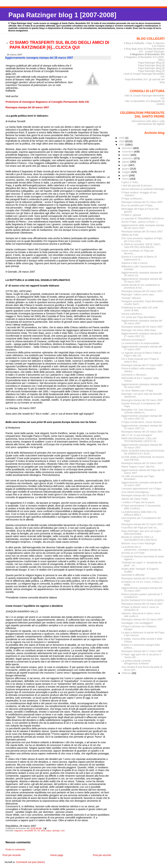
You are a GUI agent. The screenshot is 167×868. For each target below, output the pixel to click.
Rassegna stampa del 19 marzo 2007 (142, 604)
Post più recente (12, 855)
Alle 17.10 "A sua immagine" (137, 435)
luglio (125, 165)
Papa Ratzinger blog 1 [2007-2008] (62, 15)
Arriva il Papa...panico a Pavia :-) (139, 222)
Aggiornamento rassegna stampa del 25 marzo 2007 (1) (142, 427)
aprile (125, 175)
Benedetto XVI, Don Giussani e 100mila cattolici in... (139, 411)
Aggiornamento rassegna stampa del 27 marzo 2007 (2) (142, 335)
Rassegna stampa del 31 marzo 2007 (142, 202)
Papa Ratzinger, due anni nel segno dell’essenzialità (141, 532)
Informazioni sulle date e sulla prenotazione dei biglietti (148, 123)
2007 (122, 145)
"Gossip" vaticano (131, 298)
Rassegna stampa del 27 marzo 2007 (142, 365)
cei (39, 831)
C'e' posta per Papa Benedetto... (139, 317)
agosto (126, 162)
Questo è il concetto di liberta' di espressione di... (139, 258)
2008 (122, 141)
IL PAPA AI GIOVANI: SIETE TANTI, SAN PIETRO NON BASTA (141, 246)
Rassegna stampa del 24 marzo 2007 (142, 463)
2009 (122, 138)
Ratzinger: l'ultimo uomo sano (138, 294)
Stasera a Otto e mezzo (134, 263)
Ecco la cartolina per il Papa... (138, 205)
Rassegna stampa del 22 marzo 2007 (142, 524)
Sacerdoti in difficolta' (133, 575)
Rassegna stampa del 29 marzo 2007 (142, 291)
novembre (128, 152)
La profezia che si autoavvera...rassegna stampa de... (142, 548)
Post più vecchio (102, 855)
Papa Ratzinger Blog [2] (151, 71)
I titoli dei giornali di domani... (137, 186)
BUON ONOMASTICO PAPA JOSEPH (143, 600)
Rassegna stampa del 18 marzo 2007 (142, 619)
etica (43, 831)
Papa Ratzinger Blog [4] (151, 65)
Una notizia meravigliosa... (136, 492)
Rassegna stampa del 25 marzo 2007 (142, 432)
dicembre (128, 148)
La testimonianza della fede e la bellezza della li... (139, 513)
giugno (126, 169)
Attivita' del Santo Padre (135, 499)
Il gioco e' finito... (131, 182)
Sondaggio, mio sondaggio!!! (137, 623)
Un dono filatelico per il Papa (137, 391)
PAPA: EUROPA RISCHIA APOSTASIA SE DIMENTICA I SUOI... (143, 452)
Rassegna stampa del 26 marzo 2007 (142, 400)
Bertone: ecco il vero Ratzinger (138, 543)
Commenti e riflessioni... (135, 375)
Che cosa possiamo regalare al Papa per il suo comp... (142, 240)
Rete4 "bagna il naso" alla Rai (138, 467)
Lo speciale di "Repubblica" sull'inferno (143, 218)
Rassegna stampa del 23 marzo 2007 (142, 495)
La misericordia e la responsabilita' (140, 343)
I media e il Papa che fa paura (138, 502)
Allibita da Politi (130, 235)
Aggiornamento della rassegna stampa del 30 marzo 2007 (143, 227)
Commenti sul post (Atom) (30, 862)
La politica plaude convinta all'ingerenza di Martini (136, 662)
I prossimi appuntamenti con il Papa (141, 489)
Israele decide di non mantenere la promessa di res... (140, 286)
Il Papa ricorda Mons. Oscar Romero (142, 422)
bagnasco (19, 831)
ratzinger (56, 831)
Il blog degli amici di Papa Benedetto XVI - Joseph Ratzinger (144, 50)
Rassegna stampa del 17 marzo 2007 (142, 651)
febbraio (127, 673)
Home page (57, 855)
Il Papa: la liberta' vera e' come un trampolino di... (140, 608)
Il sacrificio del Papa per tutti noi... (140, 528)
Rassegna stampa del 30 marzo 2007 (142, 231)
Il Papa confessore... (133, 199)
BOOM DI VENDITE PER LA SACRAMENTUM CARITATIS (139, 539)
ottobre (126, 155)
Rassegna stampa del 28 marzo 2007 (142, 327)
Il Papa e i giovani (131, 215)
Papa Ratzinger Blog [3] (151, 68)
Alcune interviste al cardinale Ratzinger (143, 189)
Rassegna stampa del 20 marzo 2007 (142, 578)
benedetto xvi (30, 831)
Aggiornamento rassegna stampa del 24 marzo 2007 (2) (142, 417)
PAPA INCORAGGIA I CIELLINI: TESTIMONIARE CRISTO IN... (140, 440)
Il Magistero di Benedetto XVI (147, 54)
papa (49, 831)
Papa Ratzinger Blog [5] (151, 63)
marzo (126, 179)
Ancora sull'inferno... (133, 314)
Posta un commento (15, 850)
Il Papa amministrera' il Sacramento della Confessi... (141, 507)
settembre (128, 158)
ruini (63, 831)
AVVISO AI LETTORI (133, 553)
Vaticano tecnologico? (133, 340)
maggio (126, 172)
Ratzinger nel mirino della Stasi (138, 330)
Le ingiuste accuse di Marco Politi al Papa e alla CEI (141, 354)
